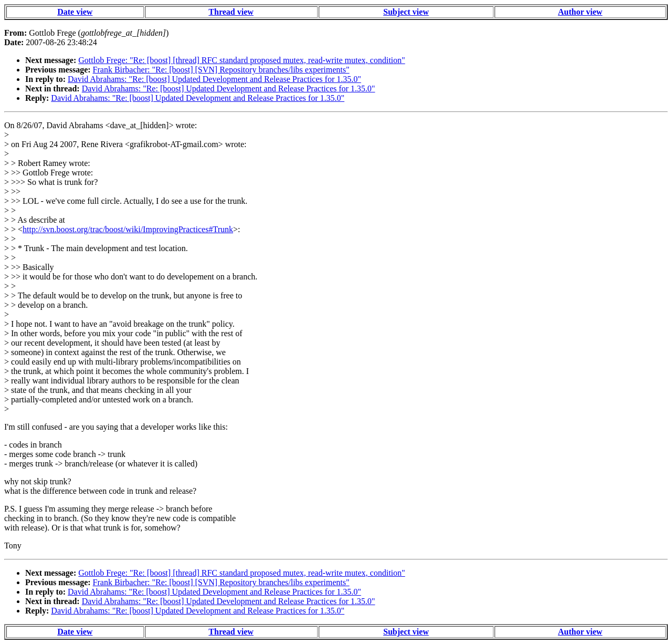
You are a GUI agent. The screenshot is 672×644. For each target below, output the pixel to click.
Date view (75, 12)
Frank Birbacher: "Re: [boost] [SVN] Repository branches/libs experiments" (221, 70)
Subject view (406, 12)
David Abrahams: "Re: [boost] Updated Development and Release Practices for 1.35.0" (214, 79)
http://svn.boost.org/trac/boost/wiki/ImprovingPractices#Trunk (128, 229)
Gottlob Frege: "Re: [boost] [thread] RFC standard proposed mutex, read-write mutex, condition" (241, 60)
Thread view (231, 12)
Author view (580, 12)
